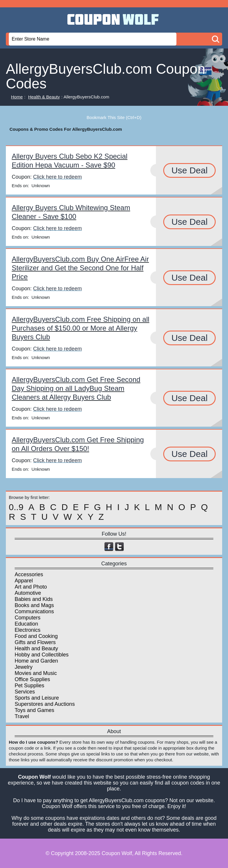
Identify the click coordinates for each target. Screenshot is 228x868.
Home (17, 97)
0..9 (16, 507)
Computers (28, 618)
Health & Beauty (44, 97)
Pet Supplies (29, 686)
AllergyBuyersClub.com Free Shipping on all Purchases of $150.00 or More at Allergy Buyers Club (81, 328)
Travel (22, 716)
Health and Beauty (36, 649)
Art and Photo (31, 587)
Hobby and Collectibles (42, 655)
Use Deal (189, 170)
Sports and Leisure (37, 698)
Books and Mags (34, 605)
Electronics (28, 630)
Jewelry (24, 667)
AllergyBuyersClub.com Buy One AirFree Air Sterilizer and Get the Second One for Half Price (80, 268)
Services (25, 692)
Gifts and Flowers (35, 642)
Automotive (28, 593)
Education (26, 624)
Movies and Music (36, 673)
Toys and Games (34, 710)
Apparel (24, 581)
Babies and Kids (34, 599)
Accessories (29, 574)
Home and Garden (36, 661)
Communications (34, 611)
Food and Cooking (36, 636)
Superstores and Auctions (45, 704)
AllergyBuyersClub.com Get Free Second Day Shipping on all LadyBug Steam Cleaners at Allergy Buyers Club (76, 388)
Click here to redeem (57, 177)
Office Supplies (32, 679)
